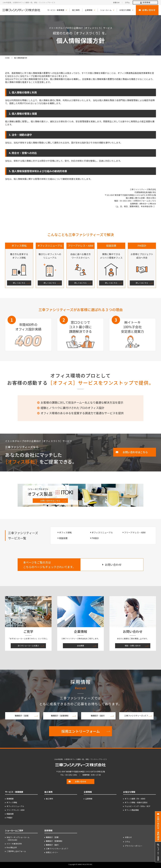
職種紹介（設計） (98, 716)
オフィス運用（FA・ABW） (136, 799)
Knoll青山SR (12, 847)
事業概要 (10, 799)
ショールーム (106, 10)
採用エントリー (52, 852)
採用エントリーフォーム (81, 731)
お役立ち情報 (125, 10)
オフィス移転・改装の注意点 (136, 802)
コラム (127, 2)
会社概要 (80, 646)
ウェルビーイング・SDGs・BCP (137, 806)
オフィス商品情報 (132, 810)
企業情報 (89, 10)
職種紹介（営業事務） (60, 716)
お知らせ (116, 2)
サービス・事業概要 (56, 10)
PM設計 (95, 538)
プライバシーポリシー (134, 846)
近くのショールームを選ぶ (28, 646)
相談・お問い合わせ (133, 646)
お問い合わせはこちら (50, 501)
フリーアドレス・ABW (135, 532)
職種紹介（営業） (22, 716)
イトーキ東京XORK (14, 844)
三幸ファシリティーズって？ (136, 716)
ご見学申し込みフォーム (16, 851)
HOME (7, 58)
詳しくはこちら (19, 283)
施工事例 (76, 10)
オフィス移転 (65, 532)
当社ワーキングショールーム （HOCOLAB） (18, 839)
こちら (153, 201)
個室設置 (63, 538)
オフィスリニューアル (102, 532)
